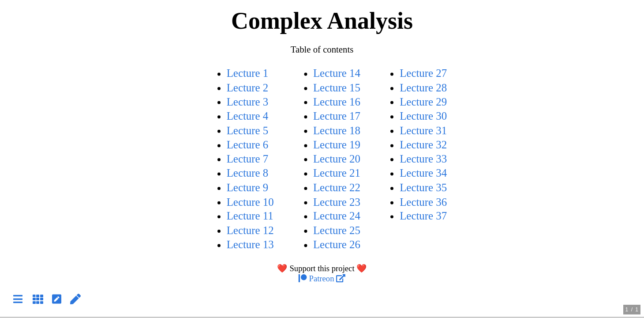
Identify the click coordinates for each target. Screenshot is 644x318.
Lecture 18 (337, 131)
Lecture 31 (423, 131)
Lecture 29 (423, 102)
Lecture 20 (337, 159)
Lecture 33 (423, 159)
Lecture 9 (248, 187)
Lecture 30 (423, 116)
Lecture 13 (250, 245)
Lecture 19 (337, 145)
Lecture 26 (337, 245)
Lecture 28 (423, 88)
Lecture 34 (423, 173)
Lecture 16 (337, 102)
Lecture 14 (337, 73)
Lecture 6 (248, 145)
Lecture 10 (250, 202)
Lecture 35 (423, 187)
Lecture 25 (337, 230)
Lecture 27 (423, 73)
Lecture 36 (423, 202)
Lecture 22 (337, 187)
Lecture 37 (423, 216)
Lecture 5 (248, 131)
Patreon (322, 279)
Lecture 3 (248, 102)
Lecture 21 (337, 173)
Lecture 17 (337, 116)
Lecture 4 (248, 116)
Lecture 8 (248, 173)
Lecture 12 (250, 230)
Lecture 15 (337, 88)
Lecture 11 (250, 216)
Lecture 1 (248, 73)
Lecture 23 (337, 202)
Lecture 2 (248, 88)
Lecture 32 (423, 145)
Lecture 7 (248, 159)
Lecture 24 (337, 216)
